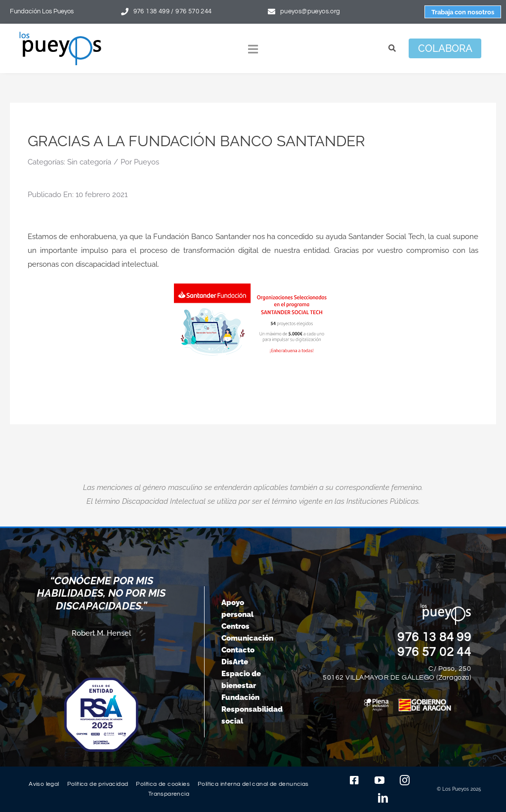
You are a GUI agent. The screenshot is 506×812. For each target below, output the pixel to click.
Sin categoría (89, 162)
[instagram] (405, 780)
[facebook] (354, 780)
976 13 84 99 (434, 637)
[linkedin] (383, 798)
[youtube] (379, 780)
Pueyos (147, 162)
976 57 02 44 (434, 652)
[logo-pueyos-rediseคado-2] (60, 35)
